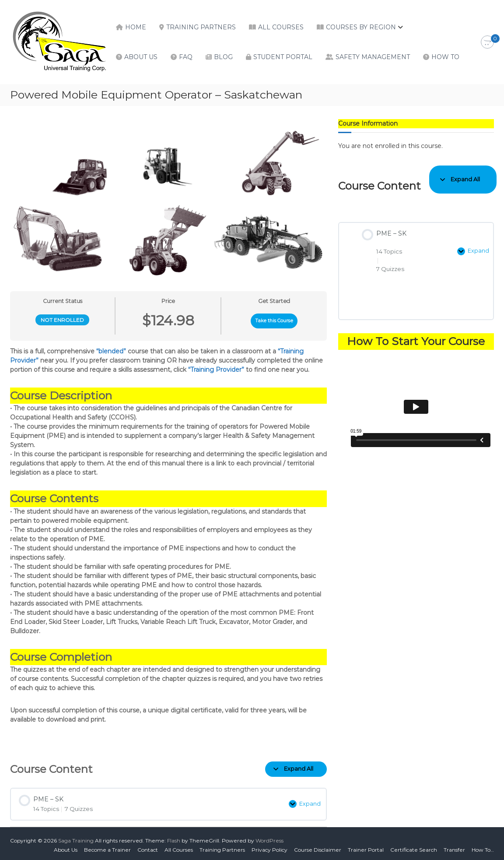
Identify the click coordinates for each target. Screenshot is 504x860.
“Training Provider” (216, 370)
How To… (483, 847)
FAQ (186, 57)
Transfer (454, 847)
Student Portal (283, 57)
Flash (174, 837)
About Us (141, 57)
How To (445, 57)
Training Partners (201, 27)
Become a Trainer (107, 847)
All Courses (281, 27)
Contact (148, 847)
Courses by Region (361, 27)
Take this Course (274, 321)
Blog (223, 57)
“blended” (111, 351)
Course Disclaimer (318, 847)
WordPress (269, 837)
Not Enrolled (62, 320)
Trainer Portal (366, 847)
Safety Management (373, 57)
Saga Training (76, 837)
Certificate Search (414, 847)
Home (136, 27)
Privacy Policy (269, 847)
